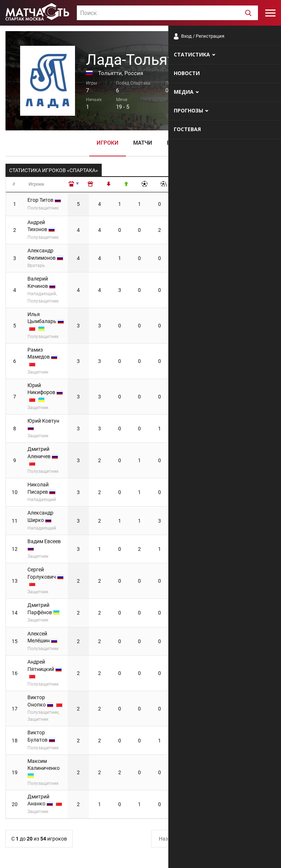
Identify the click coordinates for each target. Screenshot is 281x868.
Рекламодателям (256, 855)
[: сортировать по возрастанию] (98, 185)
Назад (166, 716)
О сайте (187, 855)
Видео (176, 142)
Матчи (143, 142)
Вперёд (258, 716)
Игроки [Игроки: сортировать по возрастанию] (36, 184)
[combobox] (167, 13)
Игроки (108, 142)
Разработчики (216, 855)
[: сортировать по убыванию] (117, 185)
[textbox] (167, 13)
